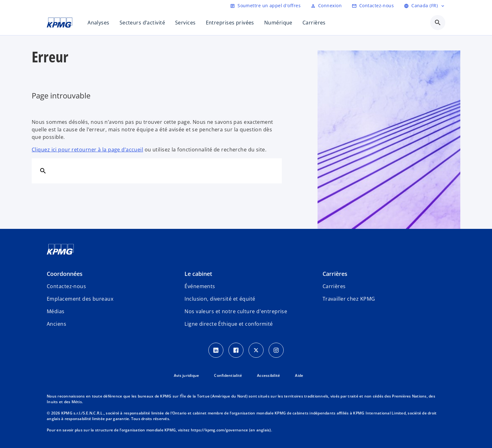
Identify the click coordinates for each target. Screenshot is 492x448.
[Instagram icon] (276, 350)
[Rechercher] (43, 171)
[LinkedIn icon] (216, 350)
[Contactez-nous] (373, 6)
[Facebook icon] (236, 350)
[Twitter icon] (256, 350)
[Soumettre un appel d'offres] (265, 6)
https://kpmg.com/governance (219, 430)
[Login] (326, 6)
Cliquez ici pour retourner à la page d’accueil (87, 150)
